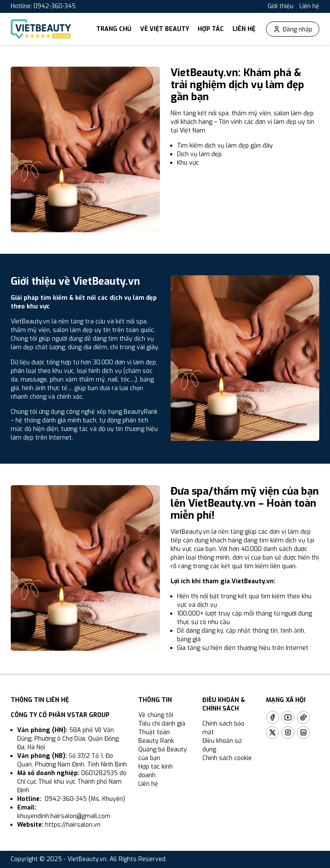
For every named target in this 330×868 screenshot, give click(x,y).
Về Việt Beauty (165, 29)
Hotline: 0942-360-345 (43, 6)
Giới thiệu (281, 6)
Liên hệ (309, 6)
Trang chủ (114, 29)
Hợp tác (211, 29)
